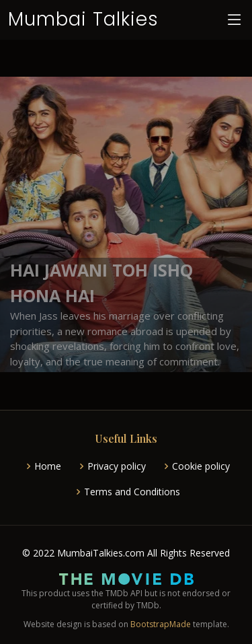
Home (48, 466)
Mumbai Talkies (83, 19)
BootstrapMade (161, 624)
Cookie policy (201, 466)
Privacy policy (117, 466)
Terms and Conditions (132, 492)
